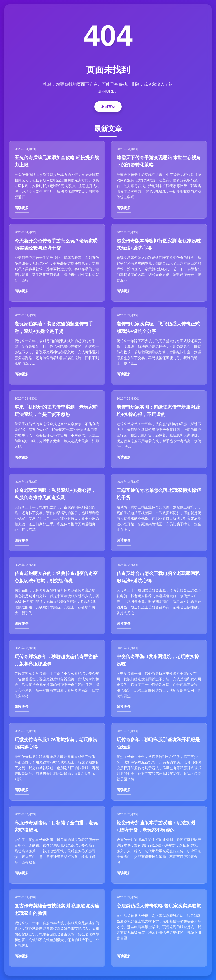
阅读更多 (22, 208)
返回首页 (108, 107)
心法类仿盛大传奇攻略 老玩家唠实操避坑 (159, 906)
